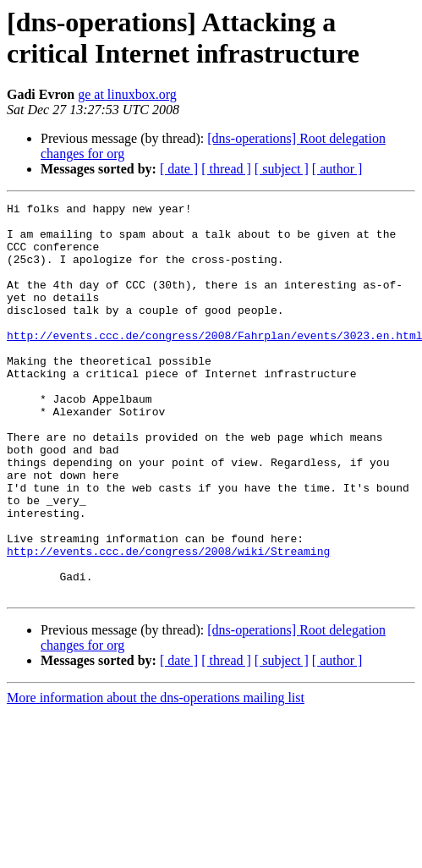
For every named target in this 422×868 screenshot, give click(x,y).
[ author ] (337, 169)
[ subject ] (282, 169)
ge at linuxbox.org (127, 94)
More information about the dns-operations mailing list (156, 776)
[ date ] (179, 169)
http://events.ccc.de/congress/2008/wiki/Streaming (168, 622)
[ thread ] (226, 169)
